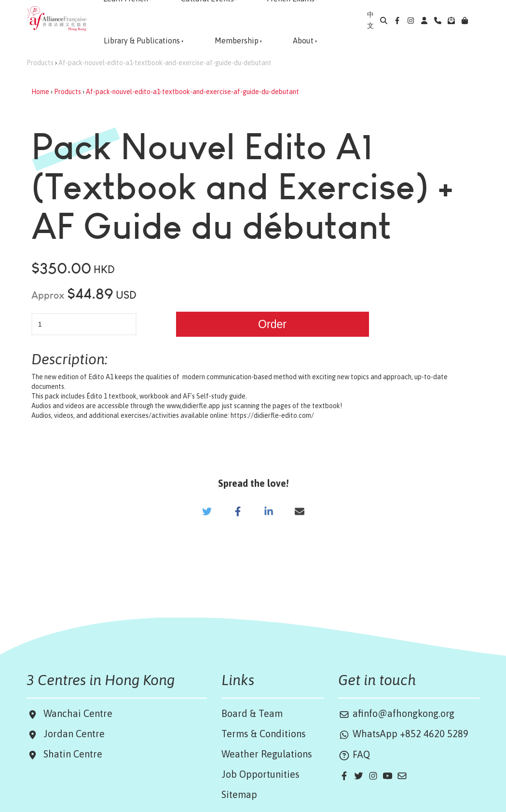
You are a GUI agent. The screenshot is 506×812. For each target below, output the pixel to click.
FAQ (354, 754)
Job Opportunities (260, 774)
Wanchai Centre (79, 713)
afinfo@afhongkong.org (396, 713)
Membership (237, 41)
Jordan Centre (72, 734)
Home (40, 92)
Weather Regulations (267, 754)
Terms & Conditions (264, 734)
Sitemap (239, 794)
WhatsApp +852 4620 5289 (403, 734)
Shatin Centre (70, 754)
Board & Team (252, 713)
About (303, 41)
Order (272, 324)
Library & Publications (142, 41)
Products (40, 63)
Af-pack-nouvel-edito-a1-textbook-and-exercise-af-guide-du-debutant (165, 63)
